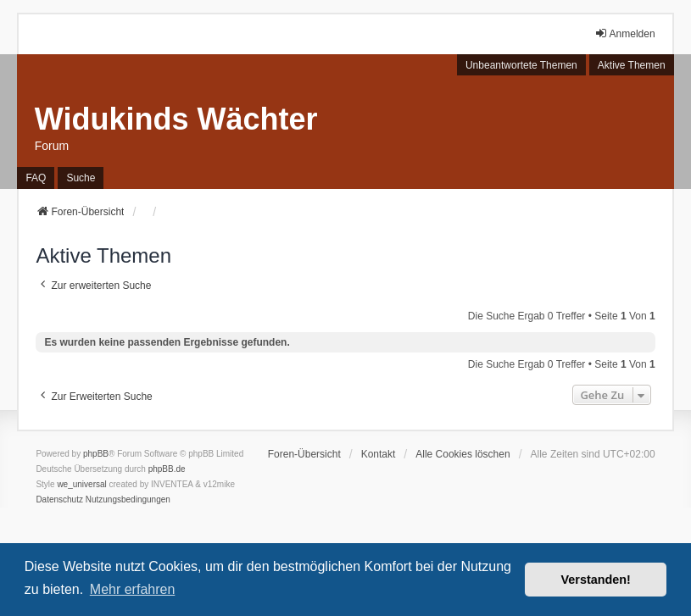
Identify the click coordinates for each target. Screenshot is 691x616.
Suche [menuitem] (81, 178)
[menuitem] (59, 500)
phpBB (96, 454)
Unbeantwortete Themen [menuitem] (521, 65)
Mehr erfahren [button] (133, 589)
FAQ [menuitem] (36, 178)
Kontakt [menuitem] (379, 454)
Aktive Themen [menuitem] (632, 65)
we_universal (81, 484)
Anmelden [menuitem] (625, 33)
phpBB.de (167, 469)
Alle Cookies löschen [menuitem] (463, 454)
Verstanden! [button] (596, 580)
